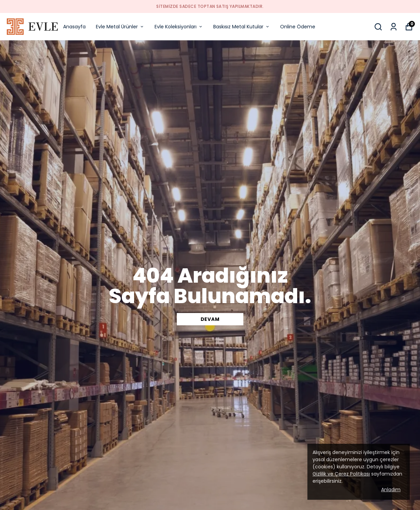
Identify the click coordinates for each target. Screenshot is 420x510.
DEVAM (210, 319)
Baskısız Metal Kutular (242, 27)
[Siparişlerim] (394, 27)
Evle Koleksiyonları (179, 27)
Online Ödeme (298, 27)
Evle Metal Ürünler (120, 27)
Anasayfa (74, 27)
